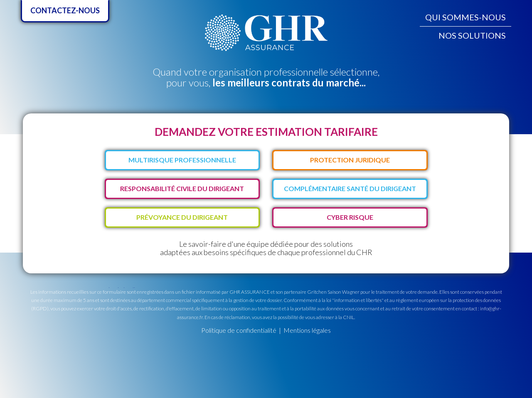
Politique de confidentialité (239, 330)
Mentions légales (307, 330)
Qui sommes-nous (465, 17)
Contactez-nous (65, 10)
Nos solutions (472, 35)
